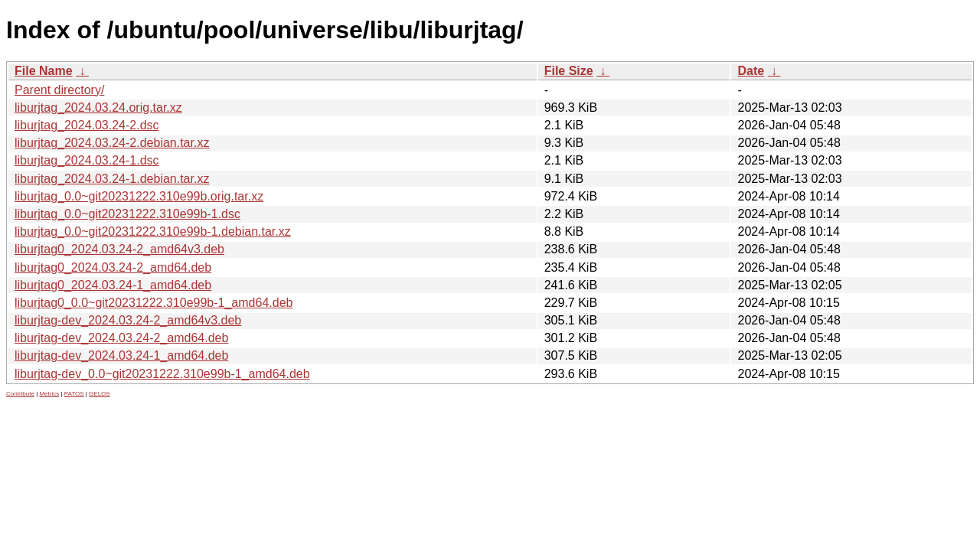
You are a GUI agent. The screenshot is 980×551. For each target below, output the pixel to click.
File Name (44, 71)
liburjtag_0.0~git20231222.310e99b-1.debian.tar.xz (153, 231)
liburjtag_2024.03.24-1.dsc (87, 160)
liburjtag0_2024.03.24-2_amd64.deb (113, 267)
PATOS (74, 394)
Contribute (20, 394)
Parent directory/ (59, 90)
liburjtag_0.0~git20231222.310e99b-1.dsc (127, 214)
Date (751, 71)
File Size (569, 71)
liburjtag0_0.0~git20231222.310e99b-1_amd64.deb (154, 303)
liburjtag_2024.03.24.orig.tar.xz (98, 108)
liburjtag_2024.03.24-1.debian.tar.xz (112, 179)
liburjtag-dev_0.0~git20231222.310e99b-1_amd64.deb (162, 374)
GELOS (100, 394)
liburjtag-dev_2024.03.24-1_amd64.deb (121, 355)
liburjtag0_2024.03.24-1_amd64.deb (113, 285)
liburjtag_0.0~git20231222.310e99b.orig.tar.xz (139, 196)
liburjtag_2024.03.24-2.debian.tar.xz (112, 143)
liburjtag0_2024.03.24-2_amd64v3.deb (119, 249)
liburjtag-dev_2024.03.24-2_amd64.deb (121, 338)
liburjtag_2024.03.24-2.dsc (87, 125)
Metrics (49, 394)
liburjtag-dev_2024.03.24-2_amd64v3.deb (128, 320)
